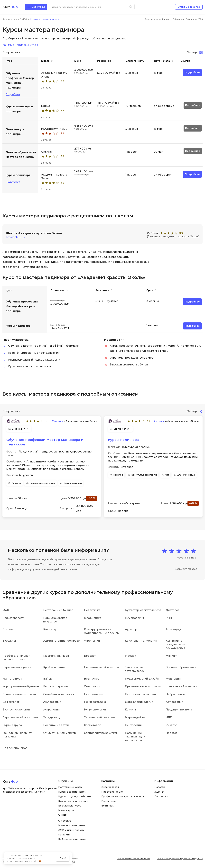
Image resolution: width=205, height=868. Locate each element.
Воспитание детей (56, 725)
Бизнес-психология (16, 710)
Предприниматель (179, 710)
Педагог (171, 733)
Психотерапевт (13, 618)
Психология (133, 725)
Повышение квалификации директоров (135, 737)
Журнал (159, 792)
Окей (63, 858)
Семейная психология (59, 694)
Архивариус (174, 629)
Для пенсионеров (15, 748)
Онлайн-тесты (110, 787)
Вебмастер (92, 679)
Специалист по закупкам (101, 733)
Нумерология (134, 618)
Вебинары (108, 806)
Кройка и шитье (54, 667)
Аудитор (131, 629)
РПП (169, 618)
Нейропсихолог (177, 694)
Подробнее (13, 94)
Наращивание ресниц (18, 667)
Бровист (90, 656)
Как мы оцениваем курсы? (21, 45)
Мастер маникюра (56, 656)
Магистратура (12, 679)
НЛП (169, 717)
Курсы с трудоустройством (75, 796)
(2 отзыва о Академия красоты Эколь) (173, 236)
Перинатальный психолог (102, 667)
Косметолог (92, 725)
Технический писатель (100, 717)
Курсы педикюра (123, 440)
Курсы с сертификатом (72, 792)
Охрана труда (12, 725)
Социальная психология (19, 694)
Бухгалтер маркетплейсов (143, 610)
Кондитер (50, 629)
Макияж (171, 656)
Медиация (173, 679)
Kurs (10, 7)
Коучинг (131, 710)
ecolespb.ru (13, 237)
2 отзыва (46, 88)
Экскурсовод (52, 717)
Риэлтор (172, 725)
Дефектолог (11, 702)
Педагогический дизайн (142, 679)
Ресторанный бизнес (58, 610)
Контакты (64, 835)
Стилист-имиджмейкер (60, 733)
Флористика (93, 618)
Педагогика (92, 610)
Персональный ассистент (20, 717)
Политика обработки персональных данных (180, 859)
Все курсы (38, 7)
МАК (6, 610)
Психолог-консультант (141, 694)
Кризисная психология (141, 641)
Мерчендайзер (136, 717)
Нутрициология (95, 710)
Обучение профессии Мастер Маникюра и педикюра (45, 442)
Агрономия (92, 641)
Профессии (108, 801)
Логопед (9, 629)
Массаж (130, 656)
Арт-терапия (174, 702)
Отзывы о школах (189, 7)
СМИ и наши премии (71, 830)
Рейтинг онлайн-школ (72, 839)
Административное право (61, 641)
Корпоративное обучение (21, 686)
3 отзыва (46, 163)
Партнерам (161, 796)
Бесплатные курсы (70, 806)
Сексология (92, 686)
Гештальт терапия (56, 686)
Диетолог (172, 610)
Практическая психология (143, 686)
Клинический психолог (182, 686)
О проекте (65, 821)
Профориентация (112, 792)
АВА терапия (52, 702)
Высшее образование (181, 667)
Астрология (51, 710)
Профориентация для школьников (123, 796)
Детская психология (139, 702)
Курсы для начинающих (73, 801)
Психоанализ (93, 694)
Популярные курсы (70, 787)
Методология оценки (72, 825)
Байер (48, 679)
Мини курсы (66, 810)
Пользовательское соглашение (133, 859)
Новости (160, 787)
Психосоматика (95, 702)
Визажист (9, 641)
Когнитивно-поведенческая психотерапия (176, 644)
